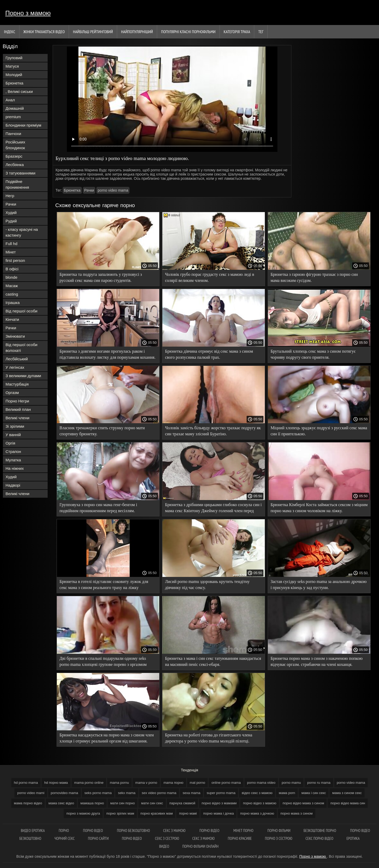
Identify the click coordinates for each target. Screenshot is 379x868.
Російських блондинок (15, 145)
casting (12, 294)
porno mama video (261, 783)
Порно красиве (240, 838)
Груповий (14, 58)
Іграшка (13, 303)
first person (15, 260)
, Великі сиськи (19, 91)
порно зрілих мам (120, 813)
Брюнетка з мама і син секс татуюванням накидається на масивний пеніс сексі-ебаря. (213, 661)
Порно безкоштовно (133, 830)
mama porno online (89, 783)
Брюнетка (14, 83)
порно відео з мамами (219, 803)
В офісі (12, 269)
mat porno (198, 783)
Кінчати (12, 319)
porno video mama (113, 190)
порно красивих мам (157, 813)
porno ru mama (319, 783)
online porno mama (226, 783)
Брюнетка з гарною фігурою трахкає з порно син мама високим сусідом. (314, 277)
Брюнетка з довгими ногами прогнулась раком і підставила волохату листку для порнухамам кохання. (108, 354)
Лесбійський (17, 359)
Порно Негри (17, 401)
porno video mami (31, 793)
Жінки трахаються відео (44, 32)
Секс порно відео (320, 838)
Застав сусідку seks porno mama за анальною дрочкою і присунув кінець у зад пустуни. (319, 585)
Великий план (18, 409)
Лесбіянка (15, 165)
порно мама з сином (297, 813)
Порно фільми (279, 830)
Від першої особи (21, 311)
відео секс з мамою (257, 793)
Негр (10, 196)
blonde (11, 277)
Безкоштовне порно (320, 830)
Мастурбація (17, 384)
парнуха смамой (182, 803)
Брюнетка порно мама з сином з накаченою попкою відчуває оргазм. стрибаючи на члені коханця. (317, 661)
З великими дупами (23, 376)
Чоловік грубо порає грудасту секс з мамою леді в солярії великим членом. (210, 277)
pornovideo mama (64, 793)
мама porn (287, 793)
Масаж (12, 286)
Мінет (11, 252)
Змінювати (15, 336)
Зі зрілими (15, 426)
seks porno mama (98, 793)
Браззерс (14, 156)
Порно (64, 830)
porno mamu (291, 783)
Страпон (13, 452)
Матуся (12, 66)
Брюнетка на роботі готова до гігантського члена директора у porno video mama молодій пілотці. (209, 738)
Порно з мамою (28, 13)
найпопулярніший (137, 32)
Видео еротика (33, 830)
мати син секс (152, 803)
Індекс (10, 32)
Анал (10, 100)
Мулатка (13, 460)
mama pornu (119, 783)
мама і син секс (314, 793)
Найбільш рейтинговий (93, 32)
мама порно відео (28, 803)
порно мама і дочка (218, 813)
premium (13, 117)
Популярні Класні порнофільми (188, 32)
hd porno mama (26, 783)
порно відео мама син (348, 803)
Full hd (11, 244)
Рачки (11, 204)
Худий (11, 213)
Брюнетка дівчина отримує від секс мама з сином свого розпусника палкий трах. (209, 354)
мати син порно (123, 803)
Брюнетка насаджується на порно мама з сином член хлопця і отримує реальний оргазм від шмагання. (107, 738)
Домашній (15, 108)
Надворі (13, 485)
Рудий (11, 221)
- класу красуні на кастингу (22, 232)
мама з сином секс (347, 793)
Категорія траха (237, 32)
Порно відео (93, 830)
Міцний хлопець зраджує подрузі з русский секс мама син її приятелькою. (319, 431)
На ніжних (15, 468)
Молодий (14, 75)
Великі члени (18, 418)
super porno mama (221, 793)
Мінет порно (244, 830)
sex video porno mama (159, 793)
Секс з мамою (175, 830)
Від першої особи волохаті (21, 348)
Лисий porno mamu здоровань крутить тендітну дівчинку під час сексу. (207, 585)
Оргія (10, 443)
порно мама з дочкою (257, 813)
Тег (261, 32)
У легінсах (15, 367)
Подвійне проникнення (17, 184)
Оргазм (12, 393)
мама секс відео (61, 803)
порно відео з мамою (260, 803)
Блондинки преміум (23, 125)
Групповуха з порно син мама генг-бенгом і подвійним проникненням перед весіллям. (98, 508)
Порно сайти (98, 838)
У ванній (13, 435)
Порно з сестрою (278, 838)
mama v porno (146, 783)
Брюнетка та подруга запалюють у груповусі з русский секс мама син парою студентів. (101, 277)
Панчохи (13, 134)
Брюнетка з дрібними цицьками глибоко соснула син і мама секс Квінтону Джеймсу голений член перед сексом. (213, 509)
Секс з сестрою (167, 838)
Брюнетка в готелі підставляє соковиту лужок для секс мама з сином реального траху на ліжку (104, 585)
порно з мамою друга (83, 813)
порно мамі (188, 813)
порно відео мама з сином (303, 803)
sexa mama (191, 793)
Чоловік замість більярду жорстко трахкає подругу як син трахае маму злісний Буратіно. (213, 431)
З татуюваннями (20, 173)
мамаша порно (92, 803)
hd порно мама (56, 783)
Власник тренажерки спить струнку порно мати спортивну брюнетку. (102, 431)
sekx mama (127, 793)
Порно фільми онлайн (201, 846)
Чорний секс (65, 838)
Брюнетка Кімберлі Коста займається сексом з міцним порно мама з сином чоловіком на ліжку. (319, 508)
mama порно (173, 783)
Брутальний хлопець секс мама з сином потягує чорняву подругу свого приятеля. (313, 354)
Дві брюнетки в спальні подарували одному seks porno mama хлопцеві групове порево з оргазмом (103, 661)
